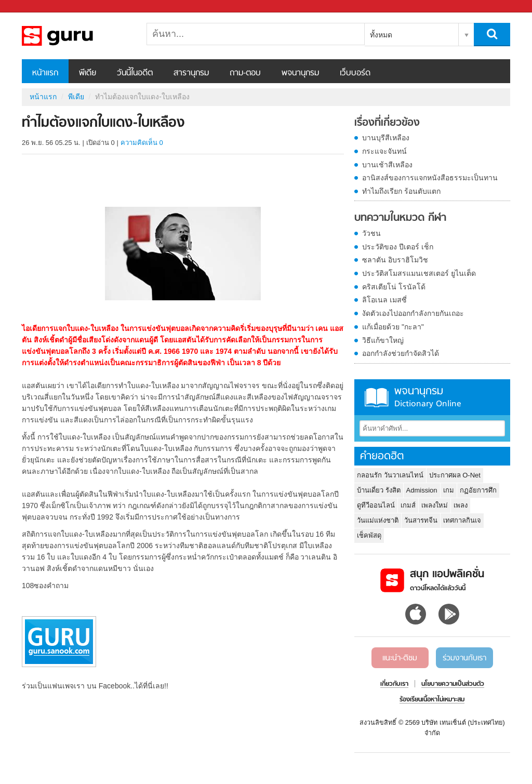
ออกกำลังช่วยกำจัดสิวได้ (401, 353)
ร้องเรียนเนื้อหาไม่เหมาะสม (432, 700)
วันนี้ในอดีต (135, 73)
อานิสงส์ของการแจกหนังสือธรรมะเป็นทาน (430, 178)
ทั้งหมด (381, 35)
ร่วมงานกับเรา (464, 658)
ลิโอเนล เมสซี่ (384, 300)
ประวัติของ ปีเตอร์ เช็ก (398, 247)
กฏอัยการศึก (478, 490)
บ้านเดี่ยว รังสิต (379, 490)
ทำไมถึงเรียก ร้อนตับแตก (401, 191)
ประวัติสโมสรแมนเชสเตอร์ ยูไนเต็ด (419, 273)
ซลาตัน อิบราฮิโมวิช (395, 260)
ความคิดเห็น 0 (142, 143)
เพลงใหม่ (435, 505)
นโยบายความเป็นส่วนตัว (453, 684)
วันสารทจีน (421, 520)
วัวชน (371, 233)
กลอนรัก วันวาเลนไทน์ (390, 475)
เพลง (461, 505)
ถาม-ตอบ (245, 73)
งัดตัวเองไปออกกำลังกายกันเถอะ (413, 313)
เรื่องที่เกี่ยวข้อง (387, 123)
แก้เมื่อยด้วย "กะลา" (393, 327)
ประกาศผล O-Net (455, 475)
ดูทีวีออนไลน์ (376, 505)
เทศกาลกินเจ (462, 520)
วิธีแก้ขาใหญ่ (383, 340)
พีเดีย (88, 73)
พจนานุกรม (300, 73)
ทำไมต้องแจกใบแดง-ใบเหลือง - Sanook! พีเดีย (76, 36)
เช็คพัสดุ (369, 535)
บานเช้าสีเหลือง (387, 165)
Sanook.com (31, 6)
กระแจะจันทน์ (384, 151)
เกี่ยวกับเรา (394, 684)
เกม (449, 490)
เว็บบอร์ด (355, 73)
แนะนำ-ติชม (400, 658)
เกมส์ (408, 505)
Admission (422, 490)
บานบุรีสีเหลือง (386, 138)
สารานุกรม (191, 73)
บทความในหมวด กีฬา (400, 218)
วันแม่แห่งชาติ (378, 520)
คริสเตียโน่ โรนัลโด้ (394, 287)
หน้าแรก (45, 73)
